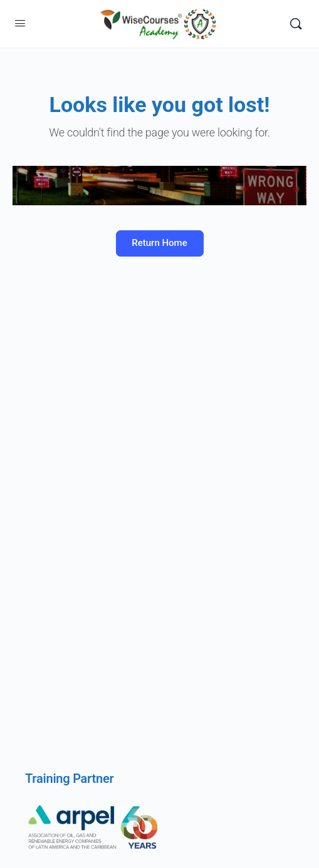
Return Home (159, 243)
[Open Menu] (20, 23)
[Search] (296, 24)
